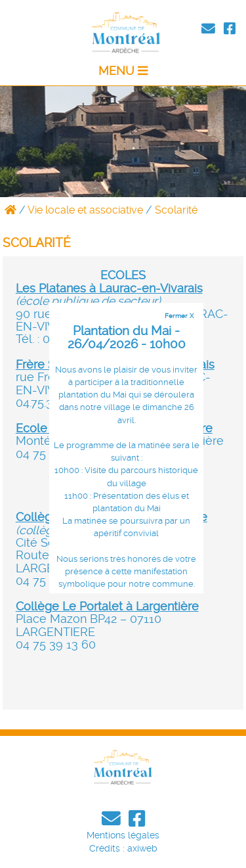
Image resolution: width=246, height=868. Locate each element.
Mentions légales (123, 835)
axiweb (142, 848)
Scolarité (176, 210)
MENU (123, 71)
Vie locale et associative (85, 210)
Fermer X (179, 315)
